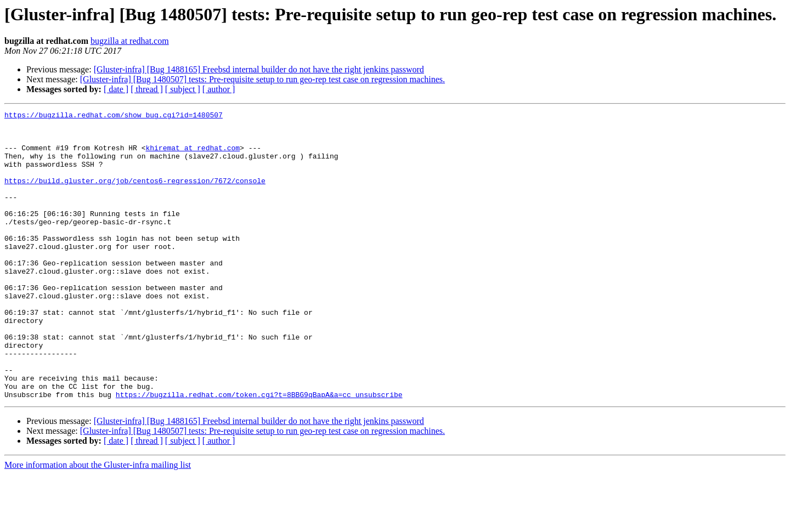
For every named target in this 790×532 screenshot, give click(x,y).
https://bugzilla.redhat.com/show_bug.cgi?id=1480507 (114, 116)
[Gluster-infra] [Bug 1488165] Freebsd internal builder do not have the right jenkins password (259, 69)
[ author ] (219, 89)
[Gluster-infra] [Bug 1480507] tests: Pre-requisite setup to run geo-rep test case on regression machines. (263, 79)
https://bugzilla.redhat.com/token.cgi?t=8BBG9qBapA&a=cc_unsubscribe (259, 452)
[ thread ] (147, 89)
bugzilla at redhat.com (130, 41)
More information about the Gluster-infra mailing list (98, 522)
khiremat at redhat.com (193, 156)
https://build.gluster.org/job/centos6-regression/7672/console (135, 195)
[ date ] (116, 89)
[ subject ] (183, 89)
